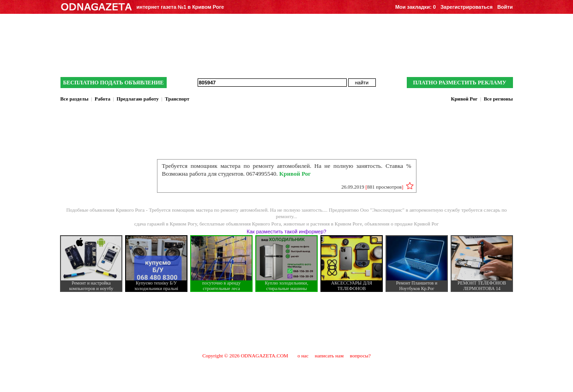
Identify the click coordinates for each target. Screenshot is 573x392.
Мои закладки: (416, 7)
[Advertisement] (287, 322)
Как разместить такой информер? (286, 232)
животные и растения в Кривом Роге (323, 224)
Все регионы (498, 99)
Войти (505, 7)
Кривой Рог (464, 99)
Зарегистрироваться (467, 7)
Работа (103, 99)
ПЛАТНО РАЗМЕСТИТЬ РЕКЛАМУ (459, 83)
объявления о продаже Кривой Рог (402, 224)
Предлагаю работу (137, 99)
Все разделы (75, 99)
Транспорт (177, 99)
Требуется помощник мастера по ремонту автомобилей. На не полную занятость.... (239, 210)
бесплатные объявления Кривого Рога (240, 224)
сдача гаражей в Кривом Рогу (166, 224)
